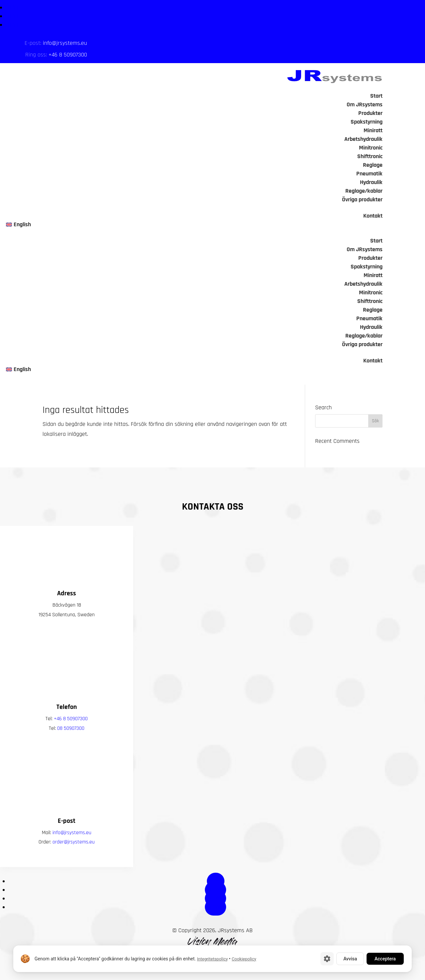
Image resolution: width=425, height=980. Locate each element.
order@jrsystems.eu (74, 860)
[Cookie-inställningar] (327, 959)
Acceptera (385, 959)
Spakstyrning (367, 122)
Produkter (370, 113)
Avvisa (350, 959)
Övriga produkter (362, 199)
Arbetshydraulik (363, 139)
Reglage (373, 165)
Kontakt (373, 216)
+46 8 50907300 (68, 55)
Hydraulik (371, 182)
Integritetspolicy (212, 959)
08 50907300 (71, 746)
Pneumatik (369, 174)
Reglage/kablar (364, 191)
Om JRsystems (365, 104)
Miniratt (373, 130)
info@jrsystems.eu (65, 43)
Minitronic (371, 148)
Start (376, 96)
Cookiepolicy (244, 959)
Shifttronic (370, 156)
